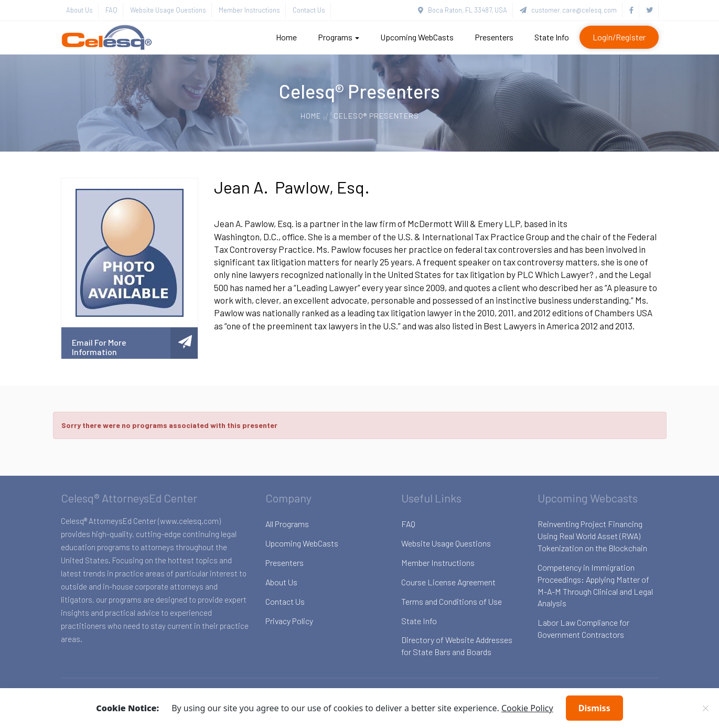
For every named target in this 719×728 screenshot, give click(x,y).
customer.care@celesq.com (568, 10)
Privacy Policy (289, 621)
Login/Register (619, 37)
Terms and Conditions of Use (452, 601)
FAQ (111, 10)
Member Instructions (249, 10)
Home (286, 37)
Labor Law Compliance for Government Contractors (583, 628)
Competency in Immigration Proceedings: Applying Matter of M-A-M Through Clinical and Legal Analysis (595, 585)
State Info (552, 37)
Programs (339, 37)
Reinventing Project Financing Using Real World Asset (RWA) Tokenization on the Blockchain (592, 536)
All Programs (287, 524)
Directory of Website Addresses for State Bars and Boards (457, 646)
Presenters (494, 37)
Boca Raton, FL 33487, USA (463, 10)
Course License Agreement (448, 582)
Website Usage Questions (168, 10)
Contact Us (309, 10)
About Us (79, 10)
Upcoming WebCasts (417, 37)
